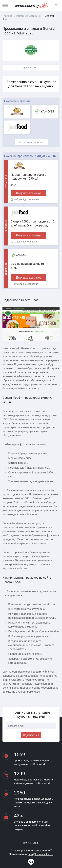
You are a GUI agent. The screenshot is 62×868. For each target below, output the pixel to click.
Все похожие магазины (31, 142)
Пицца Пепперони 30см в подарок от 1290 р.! (29, 177)
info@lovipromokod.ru (41, 854)
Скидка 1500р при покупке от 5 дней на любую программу (32, 223)
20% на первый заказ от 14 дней (30, 266)
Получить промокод (28, 193)
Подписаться (31, 735)
